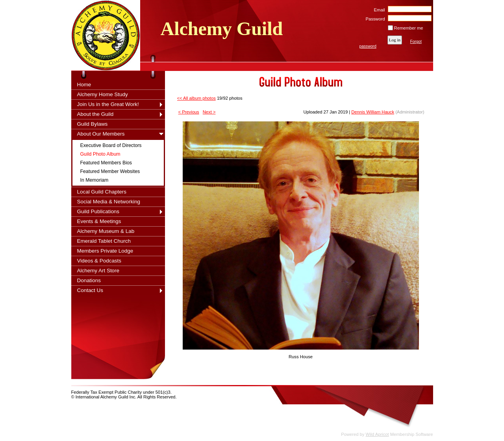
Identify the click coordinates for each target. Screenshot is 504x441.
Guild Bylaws (93, 124)
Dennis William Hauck (373, 112)
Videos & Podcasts (99, 261)
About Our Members (101, 134)
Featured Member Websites (110, 171)
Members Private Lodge (105, 251)
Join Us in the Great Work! (108, 104)
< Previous (189, 112)
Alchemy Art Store (98, 271)
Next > (209, 112)
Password (374, 19)
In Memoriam (94, 180)
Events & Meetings (99, 221)
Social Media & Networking (109, 202)
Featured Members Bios (106, 163)
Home (84, 85)
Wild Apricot (377, 434)
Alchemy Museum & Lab (106, 231)
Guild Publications (98, 211)
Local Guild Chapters (102, 192)
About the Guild (95, 114)
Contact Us (90, 290)
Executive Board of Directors (111, 145)
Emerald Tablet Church (104, 241)
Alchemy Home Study (103, 94)
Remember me (409, 28)
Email (378, 10)
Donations (89, 280)
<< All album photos (196, 98)
